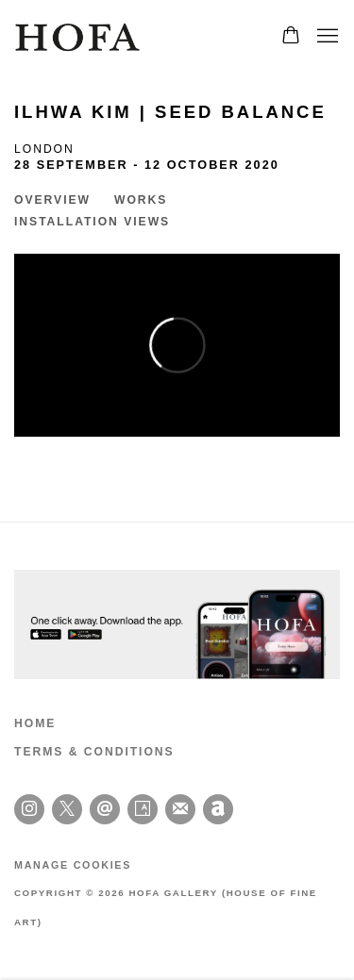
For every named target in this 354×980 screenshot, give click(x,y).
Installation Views (92, 222)
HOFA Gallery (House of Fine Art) (80, 37)
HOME (35, 723)
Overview (52, 200)
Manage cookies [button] (73, 865)
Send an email (105, 809)
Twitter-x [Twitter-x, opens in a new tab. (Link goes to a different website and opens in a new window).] (67, 809)
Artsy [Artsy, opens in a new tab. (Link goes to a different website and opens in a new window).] (143, 809)
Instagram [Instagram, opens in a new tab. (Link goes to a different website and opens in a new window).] (29, 809)
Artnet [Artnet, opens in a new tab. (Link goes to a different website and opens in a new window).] (218, 809)
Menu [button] (326, 37)
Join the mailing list (180, 809)
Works (141, 200)
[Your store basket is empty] (291, 37)
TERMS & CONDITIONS (94, 752)
